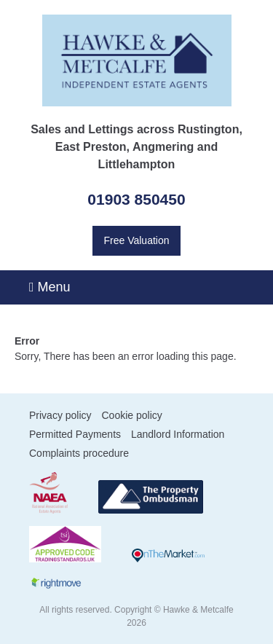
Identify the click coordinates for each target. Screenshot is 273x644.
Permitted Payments (75, 434)
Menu (50, 287)
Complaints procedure (79, 453)
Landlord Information (178, 434)
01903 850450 (136, 199)
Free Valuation (136, 240)
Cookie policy (131, 415)
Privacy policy (60, 415)
